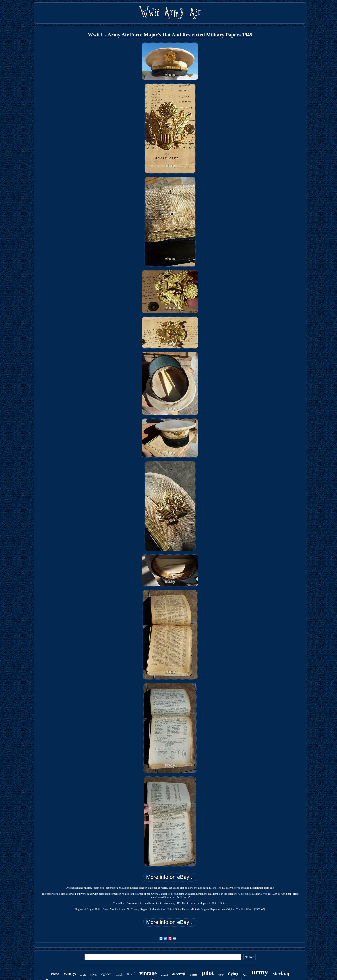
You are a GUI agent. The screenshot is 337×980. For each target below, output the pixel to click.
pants (193, 974)
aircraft (179, 974)
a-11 (131, 974)
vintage (148, 973)
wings (70, 973)
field (245, 975)
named (164, 975)
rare (55, 974)
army (260, 972)
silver (94, 975)
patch (119, 975)
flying (233, 974)
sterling (281, 973)
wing (221, 975)
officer (106, 974)
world (83, 975)
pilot (208, 973)
